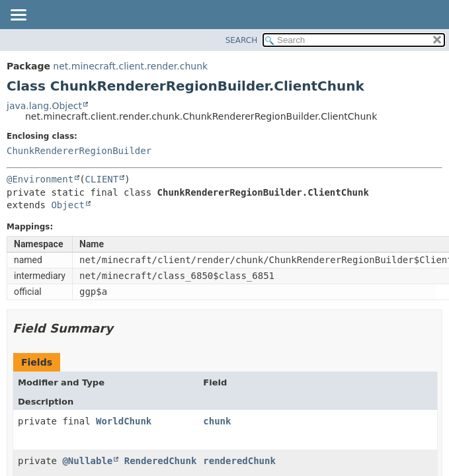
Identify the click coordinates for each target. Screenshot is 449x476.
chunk (217, 421)
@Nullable (87, 461)
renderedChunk (239, 461)
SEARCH (242, 40)
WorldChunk (124, 421)
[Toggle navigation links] (18, 16)
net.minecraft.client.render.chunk (130, 66)
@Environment (40, 179)
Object (68, 205)
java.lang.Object (44, 106)
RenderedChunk (161, 461)
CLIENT (102, 179)
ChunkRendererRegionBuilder (79, 151)
